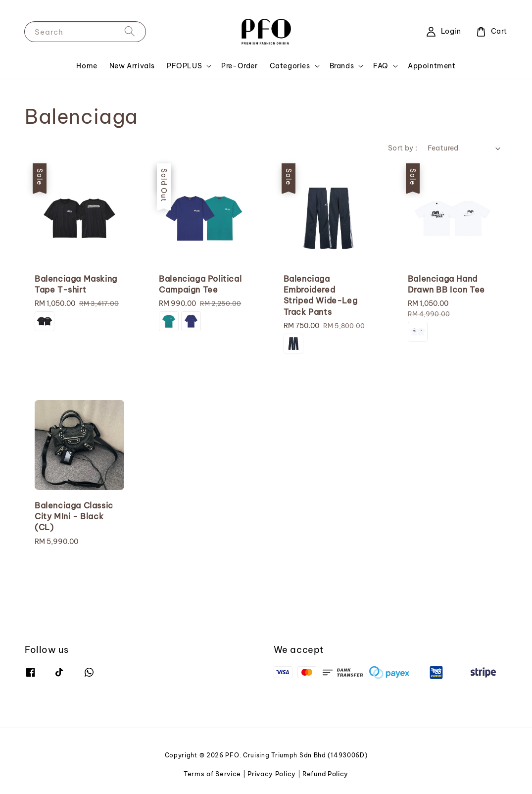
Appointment (432, 66)
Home (87, 66)
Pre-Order (239, 66)
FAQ (381, 66)
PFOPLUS (184, 66)
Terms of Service (212, 774)
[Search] (130, 31)
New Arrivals (132, 66)
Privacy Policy (272, 774)
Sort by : (403, 148)
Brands (342, 66)
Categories (290, 66)
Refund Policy (325, 774)
